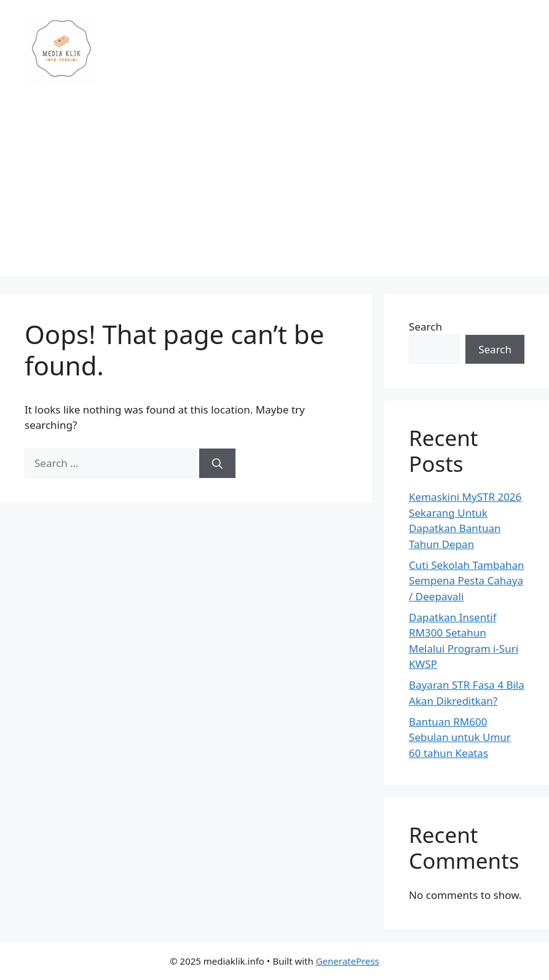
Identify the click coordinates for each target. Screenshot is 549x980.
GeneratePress (348, 961)
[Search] (217, 463)
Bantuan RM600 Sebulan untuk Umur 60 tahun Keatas (460, 737)
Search (425, 327)
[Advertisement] (274, 190)
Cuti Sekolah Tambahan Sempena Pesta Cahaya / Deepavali (466, 581)
